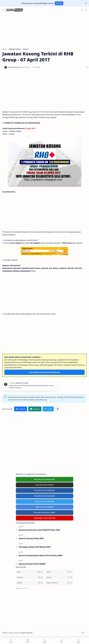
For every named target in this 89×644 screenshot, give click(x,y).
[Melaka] (30, 583)
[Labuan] (59, 577)
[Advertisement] (44, 31)
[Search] (86, 10)
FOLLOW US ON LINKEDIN (45, 490)
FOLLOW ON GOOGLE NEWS (44, 512)
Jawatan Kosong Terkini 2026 (31, 538)
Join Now (59, 3)
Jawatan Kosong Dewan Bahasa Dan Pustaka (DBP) (41, 555)
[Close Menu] (86, 3)
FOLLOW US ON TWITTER (44, 501)
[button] (82, 10)
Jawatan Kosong (14, 633)
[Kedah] (59, 572)
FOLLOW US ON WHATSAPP (45, 479)
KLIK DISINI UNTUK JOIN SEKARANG (44, 372)
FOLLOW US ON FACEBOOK (44, 496)
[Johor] (30, 572)
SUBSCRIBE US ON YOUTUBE (45, 518)
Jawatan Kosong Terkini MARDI (32, 564)
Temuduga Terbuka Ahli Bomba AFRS (35, 547)
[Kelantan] (30, 577)
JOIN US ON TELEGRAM (45, 507)
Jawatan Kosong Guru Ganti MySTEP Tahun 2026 (39, 530)
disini (35, 240)
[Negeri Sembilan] (59, 583)
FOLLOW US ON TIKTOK (44, 485)
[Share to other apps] (58, 409)
